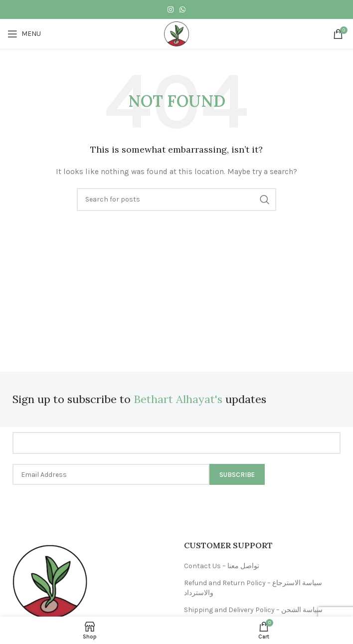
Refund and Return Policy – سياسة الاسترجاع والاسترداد (253, 588)
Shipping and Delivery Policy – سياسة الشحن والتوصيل (253, 615)
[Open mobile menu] (24, 34)
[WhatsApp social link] (182, 9)
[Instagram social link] (171, 9)
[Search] (176, 200)
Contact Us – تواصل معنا (222, 566)
